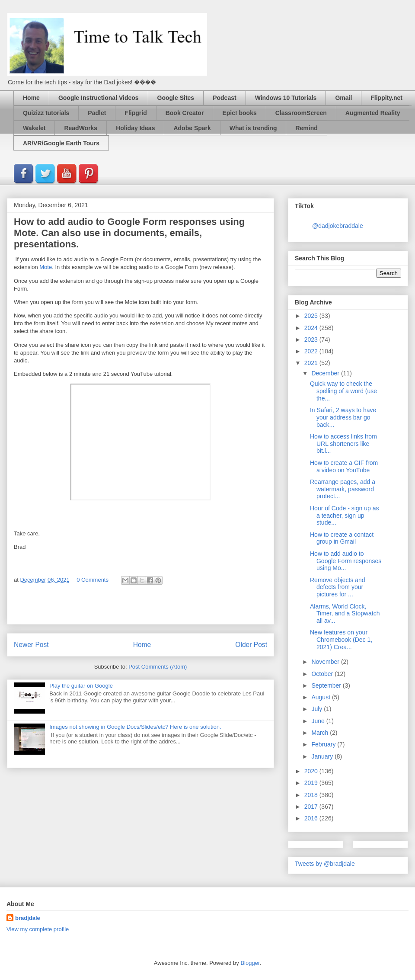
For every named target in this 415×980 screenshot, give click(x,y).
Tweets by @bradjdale (325, 864)
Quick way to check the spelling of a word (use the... (343, 391)
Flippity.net (386, 98)
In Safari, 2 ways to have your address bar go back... (343, 417)
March (321, 733)
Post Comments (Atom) (158, 667)
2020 (312, 771)
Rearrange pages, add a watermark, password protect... (343, 489)
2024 (312, 328)
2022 (312, 351)
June (319, 721)
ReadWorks (81, 128)
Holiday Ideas (135, 128)
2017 (312, 807)
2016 (312, 818)
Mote (46, 267)
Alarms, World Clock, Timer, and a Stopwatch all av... (345, 614)
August (321, 697)
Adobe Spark (192, 128)
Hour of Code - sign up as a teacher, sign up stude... (345, 516)
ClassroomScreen (301, 113)
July (318, 709)
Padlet (97, 113)
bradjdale (28, 918)
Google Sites (176, 98)
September (327, 685)
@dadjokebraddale (338, 226)
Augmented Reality (373, 113)
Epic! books (239, 113)
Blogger (250, 963)
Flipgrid (136, 113)
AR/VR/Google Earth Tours (61, 143)
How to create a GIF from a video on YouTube (344, 466)
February (324, 744)
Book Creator (185, 113)
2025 (312, 316)
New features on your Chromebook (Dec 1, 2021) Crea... (341, 640)
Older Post (251, 645)
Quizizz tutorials (46, 113)
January (323, 756)
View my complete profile (38, 929)
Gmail (343, 98)
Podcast (224, 98)
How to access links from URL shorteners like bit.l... (343, 444)
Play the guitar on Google (81, 686)
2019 (312, 783)
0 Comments (93, 580)
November (326, 662)
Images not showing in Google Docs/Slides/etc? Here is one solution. (135, 727)
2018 (312, 795)
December (326, 373)
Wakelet (34, 128)
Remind (306, 128)
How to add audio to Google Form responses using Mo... (346, 561)
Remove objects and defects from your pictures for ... (338, 587)
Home (31, 98)
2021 (312, 363)
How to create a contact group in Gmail (342, 538)
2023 (312, 339)
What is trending (253, 128)
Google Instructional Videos (99, 98)
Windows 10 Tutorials (286, 98)
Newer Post (31, 645)
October (323, 674)
